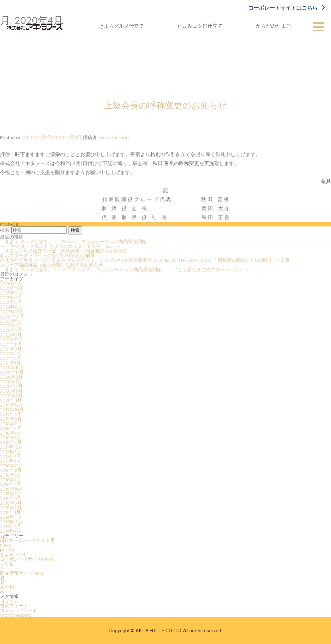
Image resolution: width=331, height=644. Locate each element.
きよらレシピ (14, 554)
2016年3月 (11, 484)
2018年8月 (11, 428)
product (9, 550)
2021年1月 (10, 363)
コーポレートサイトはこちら (286, 8)
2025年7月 (11, 297)
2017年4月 (11, 456)
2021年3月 (11, 358)
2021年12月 (12, 340)
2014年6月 (11, 526)
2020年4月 (11, 386)
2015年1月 (10, 512)
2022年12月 (12, 316)
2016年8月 (11, 475)
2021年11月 (11, 344)
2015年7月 (11, 494)
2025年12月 (12, 288)
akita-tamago (114, 137)
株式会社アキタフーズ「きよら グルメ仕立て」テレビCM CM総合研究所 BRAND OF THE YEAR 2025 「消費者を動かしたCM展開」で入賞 (145, 260)
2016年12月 (12, 466)
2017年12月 (12, 447)
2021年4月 (11, 354)
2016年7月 (11, 480)
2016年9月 (11, 470)
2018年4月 (11, 433)
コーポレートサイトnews (48, 224)
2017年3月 (11, 461)
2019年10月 (12, 410)
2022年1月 (11, 335)
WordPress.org (16, 615)
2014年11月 (11, 517)
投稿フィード (14, 606)
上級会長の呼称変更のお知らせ (165, 105)
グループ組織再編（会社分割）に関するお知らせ (51, 265)
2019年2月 (11, 419)
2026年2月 (11, 283)
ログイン (9, 601)
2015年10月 (12, 489)
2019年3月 (11, 414)
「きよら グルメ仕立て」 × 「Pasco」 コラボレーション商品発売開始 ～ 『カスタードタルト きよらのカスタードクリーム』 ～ (76, 244)
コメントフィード (19, 610)
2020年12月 (12, 368)
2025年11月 (12, 293)
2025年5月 (11, 302)
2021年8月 (11, 349)
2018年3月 (11, 438)
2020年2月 (11, 396)
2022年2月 (11, 330)
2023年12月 (12, 311)
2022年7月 (11, 326)
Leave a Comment (131, 224)
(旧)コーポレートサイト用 (27, 540)
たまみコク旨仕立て (200, 26)
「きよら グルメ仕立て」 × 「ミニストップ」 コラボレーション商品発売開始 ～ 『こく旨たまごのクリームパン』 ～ (125, 269)
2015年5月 (11, 503)
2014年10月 (12, 522)
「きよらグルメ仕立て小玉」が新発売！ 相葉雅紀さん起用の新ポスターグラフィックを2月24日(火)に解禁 (64, 253)
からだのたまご (273, 26)
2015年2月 (11, 508)
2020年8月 (11, 377)
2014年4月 (11, 531)
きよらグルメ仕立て (121, 26)
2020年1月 (11, 400)
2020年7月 (11, 382)
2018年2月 (11, 442)
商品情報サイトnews (22, 573)
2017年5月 (11, 452)
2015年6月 (11, 498)
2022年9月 (11, 321)
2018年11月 (11, 424)
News (6, 545)
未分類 (7, 587)
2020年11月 (12, 372)
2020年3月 (11, 391)
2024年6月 (11, 307)
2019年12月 (12, 405)
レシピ (7, 564)
